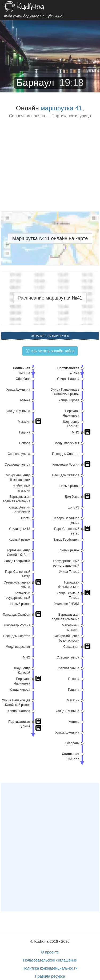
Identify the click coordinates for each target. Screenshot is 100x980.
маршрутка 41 (61, 108)
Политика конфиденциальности (50, 968)
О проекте (50, 952)
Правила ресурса (50, 976)
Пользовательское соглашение (50, 960)
